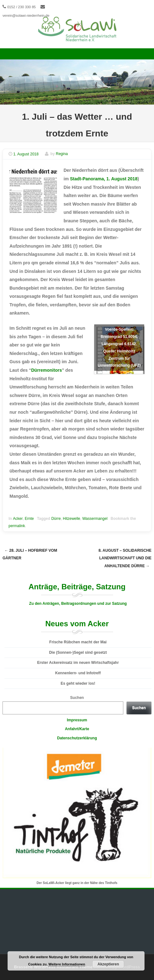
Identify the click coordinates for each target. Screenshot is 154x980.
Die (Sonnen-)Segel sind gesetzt (78, 652)
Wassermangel (95, 519)
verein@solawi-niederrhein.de (26, 15)
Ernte (29, 519)
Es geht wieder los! (78, 683)
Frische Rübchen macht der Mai (78, 642)
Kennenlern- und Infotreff (78, 673)
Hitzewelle (72, 519)
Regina (62, 154)
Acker (18, 519)
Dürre (56, 519)
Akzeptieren (108, 964)
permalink (17, 526)
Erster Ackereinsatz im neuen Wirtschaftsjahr (78, 663)
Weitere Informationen (67, 964)
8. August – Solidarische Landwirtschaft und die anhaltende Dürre (125, 558)
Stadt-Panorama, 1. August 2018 (104, 179)
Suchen (77, 698)
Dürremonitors (46, 370)
